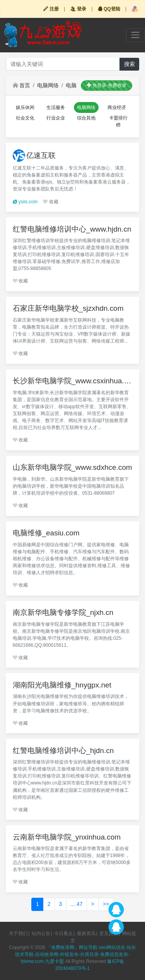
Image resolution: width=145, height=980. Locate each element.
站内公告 (41, 933)
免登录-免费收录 (107, 85)
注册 (51, 9)
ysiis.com (25, 202)
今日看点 (63, 933)
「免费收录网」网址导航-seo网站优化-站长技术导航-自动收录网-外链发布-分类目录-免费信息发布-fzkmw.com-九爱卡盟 (75, 954)
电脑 (71, 85)
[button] (135, 9)
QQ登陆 (109, 9)
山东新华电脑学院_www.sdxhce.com (72, 467)
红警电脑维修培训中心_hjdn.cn (63, 751)
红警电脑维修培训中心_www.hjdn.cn (72, 229)
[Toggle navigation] (136, 35)
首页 (22, 85)
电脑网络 (48, 85)
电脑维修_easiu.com (46, 533)
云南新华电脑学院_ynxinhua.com (67, 837)
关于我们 (18, 933)
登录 (78, 9)
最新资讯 (86, 933)
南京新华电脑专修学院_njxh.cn (63, 612)
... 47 (76, 904)
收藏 (50, 202)
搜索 (130, 64)
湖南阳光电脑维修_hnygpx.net (62, 685)
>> (106, 904)
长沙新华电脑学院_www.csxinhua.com (73, 381)
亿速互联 (41, 155)
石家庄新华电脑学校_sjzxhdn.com (68, 308)
